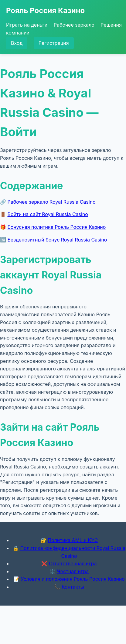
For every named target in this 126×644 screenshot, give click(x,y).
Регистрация (54, 43)
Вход (17, 43)
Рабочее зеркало (74, 25)
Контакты (73, 587)
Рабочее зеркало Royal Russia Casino (52, 202)
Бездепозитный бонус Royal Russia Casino (57, 240)
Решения (111, 25)
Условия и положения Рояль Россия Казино (73, 579)
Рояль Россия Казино (45, 10)
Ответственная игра (73, 563)
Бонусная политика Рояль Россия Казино (57, 227)
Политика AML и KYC (73, 540)
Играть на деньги (27, 25)
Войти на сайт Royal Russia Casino (48, 214)
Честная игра (73, 571)
